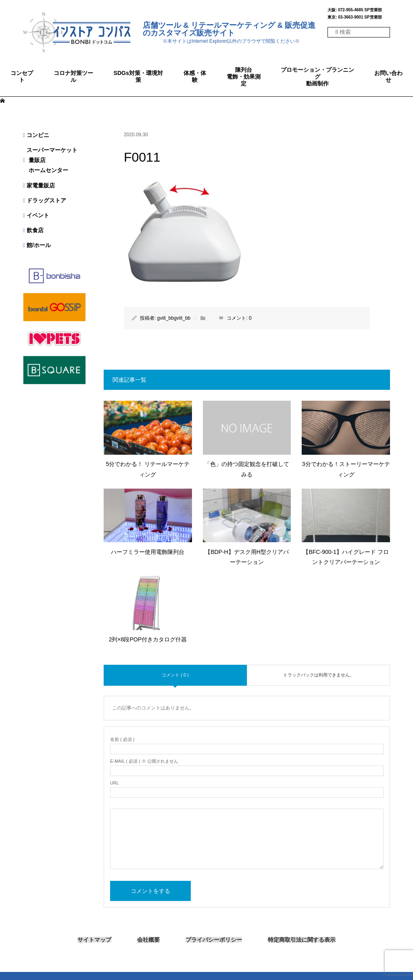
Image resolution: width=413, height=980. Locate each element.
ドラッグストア (45, 200)
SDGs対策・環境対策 (138, 76)
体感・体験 (195, 76)
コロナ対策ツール (73, 76)
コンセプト (22, 76)
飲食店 (33, 230)
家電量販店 (39, 185)
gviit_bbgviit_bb (174, 318)
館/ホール (37, 245)
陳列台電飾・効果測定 (244, 77)
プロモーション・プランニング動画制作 (317, 77)
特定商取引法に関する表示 (302, 940)
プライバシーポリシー (214, 940)
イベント (36, 215)
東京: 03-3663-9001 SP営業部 (355, 17)
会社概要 (148, 940)
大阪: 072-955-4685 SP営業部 (355, 10)
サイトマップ (94, 940)
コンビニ (36, 135)
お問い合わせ (388, 76)
